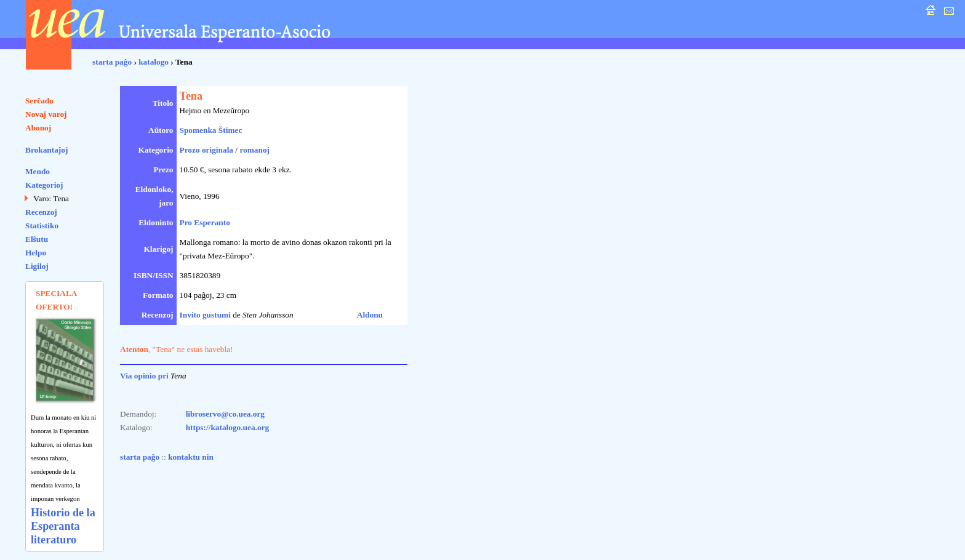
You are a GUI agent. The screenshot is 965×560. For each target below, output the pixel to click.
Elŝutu (37, 239)
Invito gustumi (205, 315)
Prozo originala (207, 150)
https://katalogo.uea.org (228, 427)
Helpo (36, 253)
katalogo (154, 62)
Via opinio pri (144, 376)
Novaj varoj (46, 114)
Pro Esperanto (205, 222)
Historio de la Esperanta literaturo (63, 526)
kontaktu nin (191, 457)
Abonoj (38, 128)
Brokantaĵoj (46, 150)
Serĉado (39, 101)
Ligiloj (37, 266)
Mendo (38, 171)
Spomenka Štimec (211, 130)
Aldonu (370, 315)
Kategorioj (44, 185)
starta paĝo (112, 62)
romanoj (254, 150)
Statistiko (42, 226)
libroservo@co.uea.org (225, 414)
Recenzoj (41, 212)
